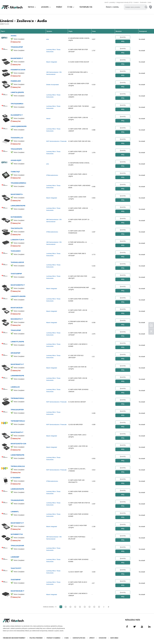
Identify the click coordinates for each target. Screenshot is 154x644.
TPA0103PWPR (16, 149)
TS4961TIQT (15, 172)
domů (106, 2)
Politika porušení (36, 638)
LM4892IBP (15, 557)
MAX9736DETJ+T (17, 523)
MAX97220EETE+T (18, 285)
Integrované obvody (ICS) (124, 2)
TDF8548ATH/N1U (17, 398)
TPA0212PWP (16, 330)
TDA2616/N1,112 (17, 138)
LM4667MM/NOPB (17, 455)
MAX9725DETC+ (17, 194)
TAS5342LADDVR (17, 262)
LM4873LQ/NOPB (17, 92)
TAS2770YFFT (16, 568)
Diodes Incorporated (52, 85)
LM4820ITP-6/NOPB (18, 296)
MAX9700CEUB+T (17, 591)
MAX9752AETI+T (17, 432)
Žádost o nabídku (112, 7)
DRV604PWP (16, 353)
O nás (70, 7)
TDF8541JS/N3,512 (18, 466)
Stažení (59, 7)
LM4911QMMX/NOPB (19, 126)
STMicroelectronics (52, 175)
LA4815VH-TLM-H (17, 240)
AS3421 (14, 36)
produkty (112, 2)
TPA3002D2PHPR (17, 500)
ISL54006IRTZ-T (17, 115)
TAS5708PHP (16, 580)
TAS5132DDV (16, 251)
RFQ (123, 41)
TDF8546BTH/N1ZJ (18, 421)
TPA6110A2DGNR (17, 546)
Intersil (48, 119)
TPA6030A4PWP (17, 47)
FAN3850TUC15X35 (18, 70)
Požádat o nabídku (53, 638)
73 (99, 607)
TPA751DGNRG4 (17, 104)
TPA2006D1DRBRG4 (18, 183)
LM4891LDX (15, 387)
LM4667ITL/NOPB (17, 342)
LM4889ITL (15, 512)
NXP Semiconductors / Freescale (56, 141)
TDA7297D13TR (17, 228)
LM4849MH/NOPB (17, 376)
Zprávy (92, 638)
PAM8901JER (16, 81)
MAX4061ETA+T (17, 319)
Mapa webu (114, 638)
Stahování (103, 638)
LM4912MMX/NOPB (18, 206)
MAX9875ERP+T (17, 58)
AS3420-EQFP (16, 160)
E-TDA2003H (15, 478)
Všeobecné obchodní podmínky (14, 638)
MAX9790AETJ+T (17, 364)
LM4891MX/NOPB (17, 489)
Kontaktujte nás (86, 7)
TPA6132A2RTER (17, 410)
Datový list (17, 42)
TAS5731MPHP (16, 274)
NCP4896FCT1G (17, 534)
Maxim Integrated (52, 62)
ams (48, 39)
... (94, 607)
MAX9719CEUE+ (17, 308)
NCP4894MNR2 (16, 217)
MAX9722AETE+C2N (18, 444)
